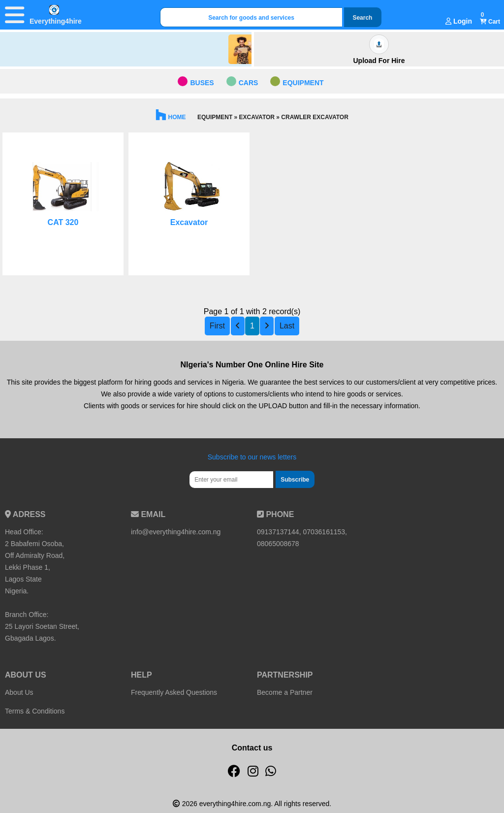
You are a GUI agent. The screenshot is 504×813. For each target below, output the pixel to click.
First (217, 326)
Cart (490, 22)
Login (459, 21)
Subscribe (295, 480)
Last (287, 326)
